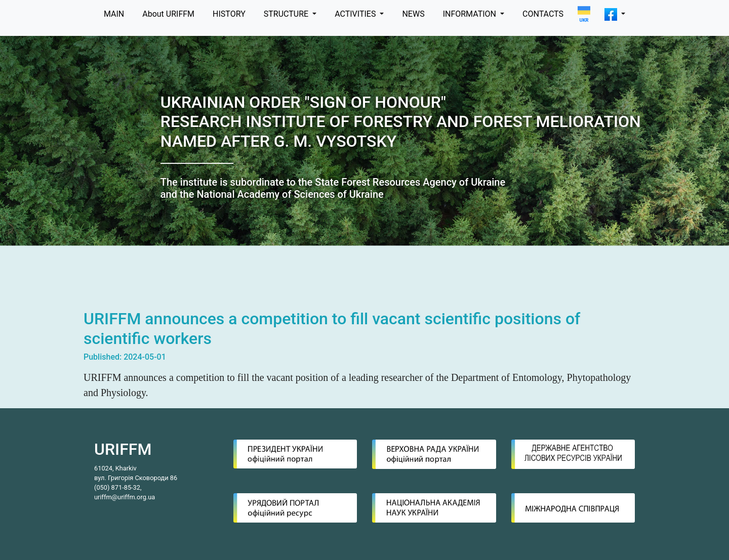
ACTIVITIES (356, 14)
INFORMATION (471, 14)
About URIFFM (168, 14)
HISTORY (229, 14)
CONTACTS (543, 14)
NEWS (413, 14)
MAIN (114, 14)
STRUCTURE (287, 14)
